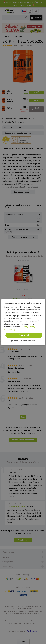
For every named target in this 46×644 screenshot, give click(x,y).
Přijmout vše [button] (24, 335)
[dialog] (23, 322)
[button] (23, 341)
